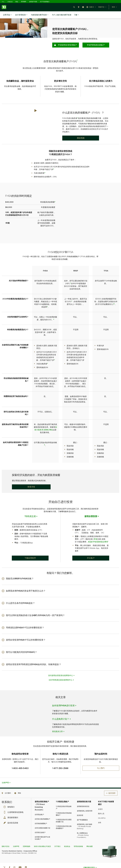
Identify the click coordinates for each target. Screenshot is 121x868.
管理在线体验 (78, 839)
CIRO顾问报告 (89, 860)
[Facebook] (9, 860)
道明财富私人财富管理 (85, 803)
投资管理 (80, 808)
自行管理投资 (21, 15)
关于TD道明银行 (45, 2)
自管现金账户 (39, 807)
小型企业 (10, 2)
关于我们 (57, 839)
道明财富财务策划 (83, 799)
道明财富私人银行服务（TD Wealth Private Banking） (85, 819)
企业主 (100, 801)
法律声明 (5, 775)
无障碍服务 (27, 839)
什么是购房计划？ (61, 711)
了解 (76, 15)
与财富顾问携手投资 (40, 15)
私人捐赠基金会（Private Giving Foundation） (83, 828)
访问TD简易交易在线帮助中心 (61, 672)
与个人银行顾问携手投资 (62, 15)
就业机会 (67, 839)
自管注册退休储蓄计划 (42, 820)
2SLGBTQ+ (102, 810)
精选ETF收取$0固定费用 (98, 534)
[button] (74, 7)
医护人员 (101, 806)
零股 (95, 531)
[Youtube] (20, 860)
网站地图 (90, 839)
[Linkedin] (26, 860)
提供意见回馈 (11, 815)
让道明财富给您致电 (14, 805)
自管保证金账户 (40, 825)
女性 (100, 815)
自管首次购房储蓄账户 (42, 811)
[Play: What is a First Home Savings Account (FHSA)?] (81, 130)
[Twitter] (4, 860)
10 (114, 296)
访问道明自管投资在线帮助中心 (60, 668)
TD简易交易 (30, 509)
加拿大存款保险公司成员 (42, 839)
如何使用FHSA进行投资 (63, 698)
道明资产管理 (33, 2)
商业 (17, 2)
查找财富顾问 (11, 810)
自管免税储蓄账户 (41, 816)
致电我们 (10, 799)
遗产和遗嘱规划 (82, 812)
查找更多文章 (57, 724)
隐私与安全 (6, 839)
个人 (3, 2)
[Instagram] (14, 860)
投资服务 (24, 2)
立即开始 (7, 15)
